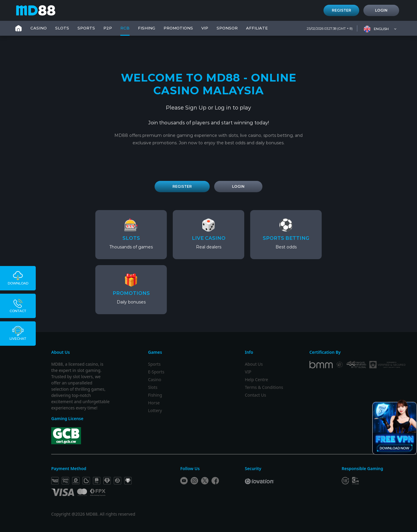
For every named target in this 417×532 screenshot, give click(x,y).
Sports (154, 364)
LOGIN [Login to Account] (238, 186)
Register (341, 10)
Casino (155, 380)
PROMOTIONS (178, 28)
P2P (108, 28)
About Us (254, 364)
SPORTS (86, 28)
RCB (125, 28)
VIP (205, 28)
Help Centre (256, 380)
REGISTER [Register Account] (182, 186)
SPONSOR (227, 28)
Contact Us (255, 395)
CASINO (39, 28)
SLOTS (62, 28)
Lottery (155, 410)
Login (381, 10)
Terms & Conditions (264, 387)
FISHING (147, 28)
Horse (154, 403)
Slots (153, 387)
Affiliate (257, 28)
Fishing (155, 395)
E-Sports (156, 372)
